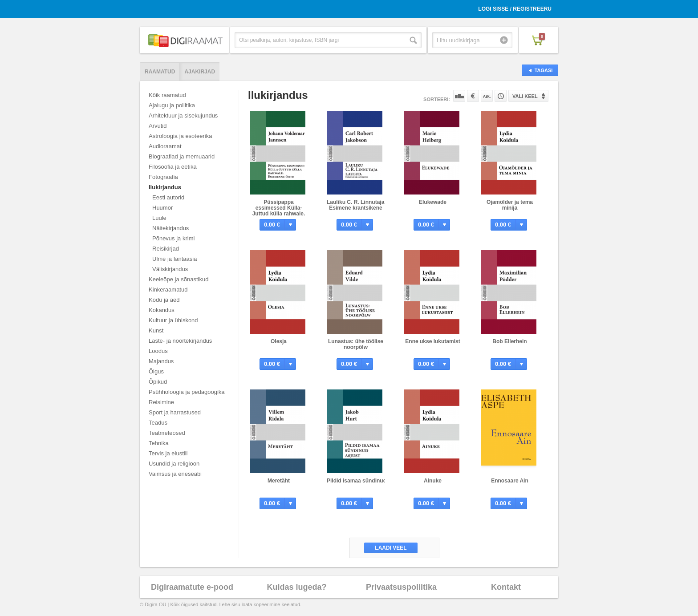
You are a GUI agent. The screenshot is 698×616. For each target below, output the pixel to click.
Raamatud (160, 72)
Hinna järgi (473, 96)
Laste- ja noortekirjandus (180, 341)
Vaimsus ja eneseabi (175, 474)
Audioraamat (165, 146)
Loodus (158, 351)
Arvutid (158, 126)
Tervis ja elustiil (168, 453)
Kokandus (162, 310)
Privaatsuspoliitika (401, 587)
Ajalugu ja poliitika (172, 105)
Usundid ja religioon (174, 464)
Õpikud (158, 382)
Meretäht (279, 481)
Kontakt (506, 587)
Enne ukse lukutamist (432, 341)
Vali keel (525, 96)
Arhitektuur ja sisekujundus (183, 115)
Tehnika (159, 443)
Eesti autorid (168, 197)
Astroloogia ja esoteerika (180, 136)
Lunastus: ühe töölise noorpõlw (356, 344)
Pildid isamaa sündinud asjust (365, 481)
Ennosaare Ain (510, 481)
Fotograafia (163, 177)
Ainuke (433, 481)
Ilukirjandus (165, 187)
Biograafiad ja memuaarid (182, 156)
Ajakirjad (200, 72)
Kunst (156, 330)
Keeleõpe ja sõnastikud (179, 279)
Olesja (279, 341)
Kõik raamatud (167, 95)
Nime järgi (487, 96)
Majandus (161, 361)
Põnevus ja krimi (173, 238)
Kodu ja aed (164, 300)
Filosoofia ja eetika (173, 167)
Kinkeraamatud (168, 290)
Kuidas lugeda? (296, 587)
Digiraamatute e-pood (192, 587)
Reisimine (161, 402)
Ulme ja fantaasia (174, 259)
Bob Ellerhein (509, 341)
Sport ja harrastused (175, 412)
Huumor (162, 208)
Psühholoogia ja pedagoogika (187, 392)
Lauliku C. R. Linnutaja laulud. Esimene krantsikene (365, 205)
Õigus (156, 371)
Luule (159, 218)
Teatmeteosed (167, 433)
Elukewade (433, 202)
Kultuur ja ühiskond (173, 320)
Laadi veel (391, 548)
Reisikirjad (166, 249)
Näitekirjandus (170, 228)
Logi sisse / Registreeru (515, 9)
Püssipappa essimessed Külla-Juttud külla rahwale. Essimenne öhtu (279, 211)
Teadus (158, 423)
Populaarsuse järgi (459, 96)
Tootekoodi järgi (501, 96)
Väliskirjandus (170, 269)
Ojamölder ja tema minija (510, 205)
